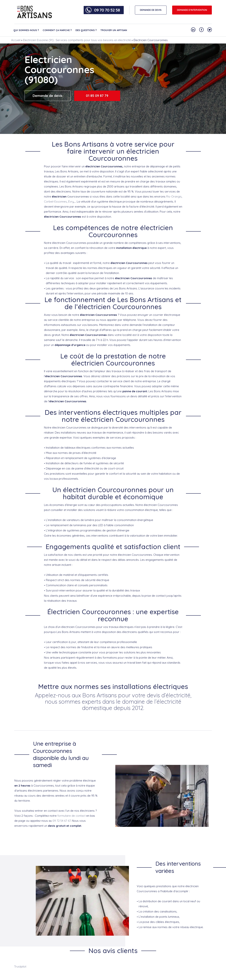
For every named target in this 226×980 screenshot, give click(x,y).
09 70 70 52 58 (107, 10)
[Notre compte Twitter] (210, 30)
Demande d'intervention (192, 10)
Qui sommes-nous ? (26, 30)
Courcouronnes (78, 197)
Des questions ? (86, 30)
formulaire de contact (71, 816)
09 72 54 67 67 (62, 821)
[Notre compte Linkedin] (193, 30)
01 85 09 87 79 (97, 96)
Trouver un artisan (114, 30)
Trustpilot (20, 967)
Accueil (16, 40)
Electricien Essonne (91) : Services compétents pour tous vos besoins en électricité (77, 40)
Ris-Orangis (174, 197)
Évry (71, 202)
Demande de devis (48, 96)
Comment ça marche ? (57, 30)
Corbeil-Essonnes (55, 202)
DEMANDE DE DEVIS (151, 10)
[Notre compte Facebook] (201, 30)
